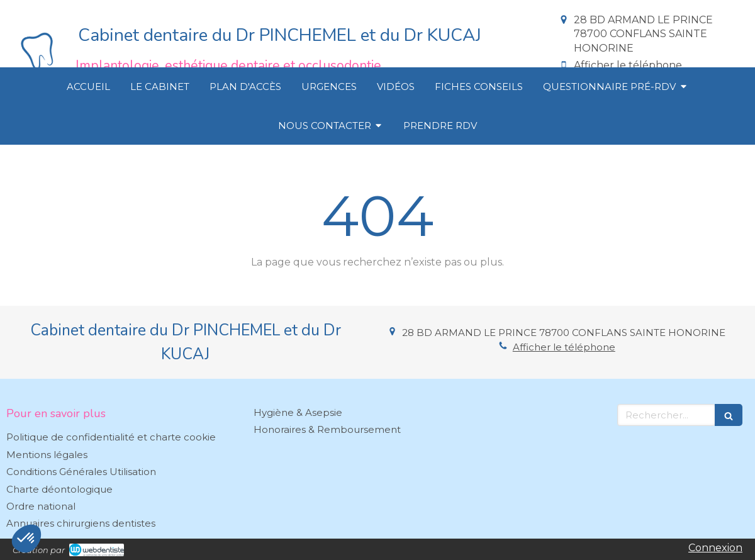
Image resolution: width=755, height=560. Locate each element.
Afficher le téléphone (628, 65)
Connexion (715, 548)
